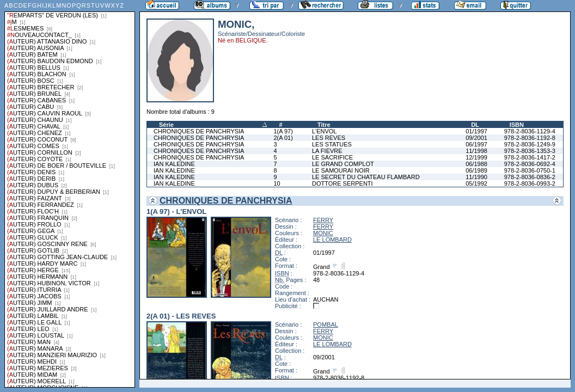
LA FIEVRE (327, 151)
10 (277, 183)
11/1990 (476, 177)
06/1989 (476, 170)
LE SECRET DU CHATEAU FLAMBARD (366, 177)
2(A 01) (283, 138)
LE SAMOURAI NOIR (341, 170)
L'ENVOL (325, 131)
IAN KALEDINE (174, 164)
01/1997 (476, 131)
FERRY (323, 220)
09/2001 (476, 138)
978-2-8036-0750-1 (530, 170)
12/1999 (476, 157)
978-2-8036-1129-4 (530, 131)
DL (475, 125)
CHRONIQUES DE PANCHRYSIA (199, 131)
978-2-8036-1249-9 (530, 144)
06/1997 (476, 144)
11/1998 (476, 151)
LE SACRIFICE (332, 157)
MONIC (323, 233)
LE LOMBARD (332, 240)
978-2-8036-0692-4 (530, 164)
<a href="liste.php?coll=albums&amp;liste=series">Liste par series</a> (70, 194)
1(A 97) (283, 131)
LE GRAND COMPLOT (343, 164)
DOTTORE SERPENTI (342, 183)
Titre (324, 125)
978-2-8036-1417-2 (530, 157)
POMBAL (326, 324)
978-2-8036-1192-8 (530, 138)
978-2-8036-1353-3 (530, 151)
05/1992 (476, 183)
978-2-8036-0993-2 (530, 183)
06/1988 (476, 164)
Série (166, 125)
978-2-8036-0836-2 (530, 177)
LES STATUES (332, 144)
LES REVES (329, 138)
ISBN (517, 125)
